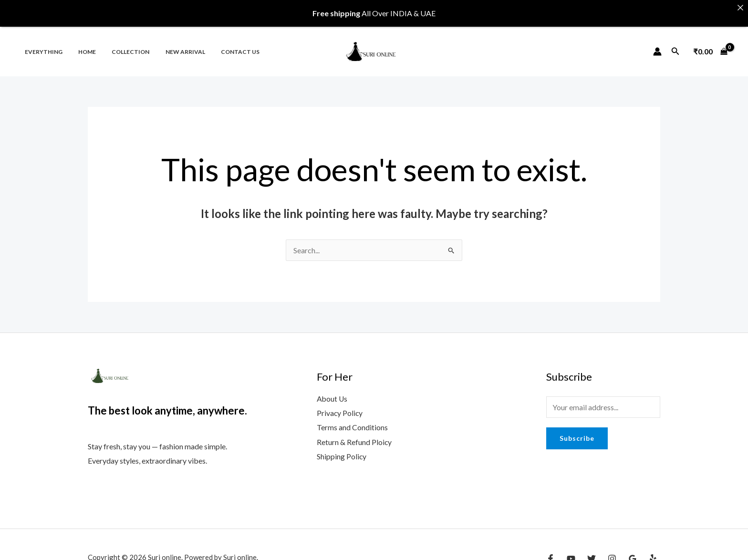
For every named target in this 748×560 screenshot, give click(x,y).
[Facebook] (551, 552)
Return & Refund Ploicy (354, 435)
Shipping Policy (342, 449)
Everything (41, 46)
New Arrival (170, 46)
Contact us (220, 46)
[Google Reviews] (633, 552)
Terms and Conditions (352, 420)
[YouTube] (571, 552)
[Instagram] (612, 552)
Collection (119, 46)
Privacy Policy (340, 407)
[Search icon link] (675, 45)
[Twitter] (592, 552)
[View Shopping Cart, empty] (710, 45)
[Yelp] (653, 552)
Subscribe (577, 432)
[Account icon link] (657, 45)
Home (80, 46)
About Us (332, 392)
